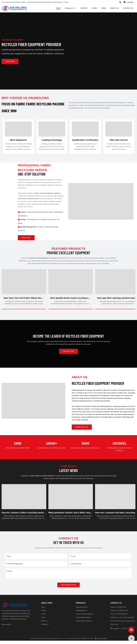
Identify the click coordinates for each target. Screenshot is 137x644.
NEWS (104, 8)
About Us (44, 624)
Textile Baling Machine (83, 621)
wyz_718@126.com (122, 614)
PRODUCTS (69, 8)
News (43, 621)
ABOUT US (115, 8)
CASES (94, 8)
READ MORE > (7, 628)
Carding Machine (81, 614)
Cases (43, 617)
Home (43, 610)
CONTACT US (128, 8)
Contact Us (45, 628)
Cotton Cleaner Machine (84, 624)
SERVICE (84, 8)
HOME (58, 8)
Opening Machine (82, 610)
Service (44, 614)
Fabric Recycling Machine (84, 617)
